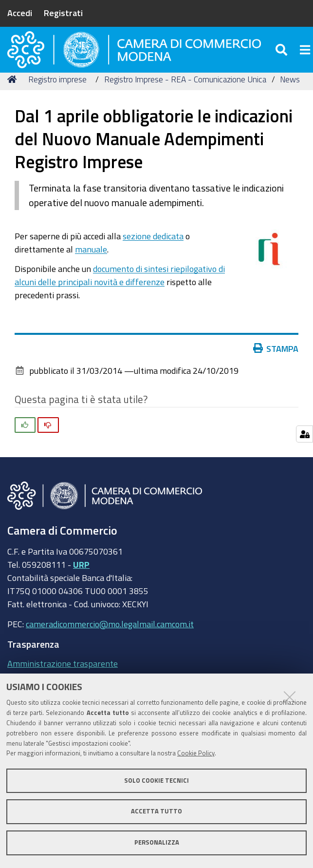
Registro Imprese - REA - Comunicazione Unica (185, 99)
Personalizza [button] (157, 842)
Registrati (63, 13)
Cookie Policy (196, 753)
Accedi (20, 13)
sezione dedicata (153, 255)
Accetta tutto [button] (156, 811)
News (290, 99)
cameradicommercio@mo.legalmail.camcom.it (110, 643)
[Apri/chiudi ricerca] (283, 58)
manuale (91, 269)
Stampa (276, 368)
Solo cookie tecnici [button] (156, 781)
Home (14, 99)
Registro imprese (57, 99)
